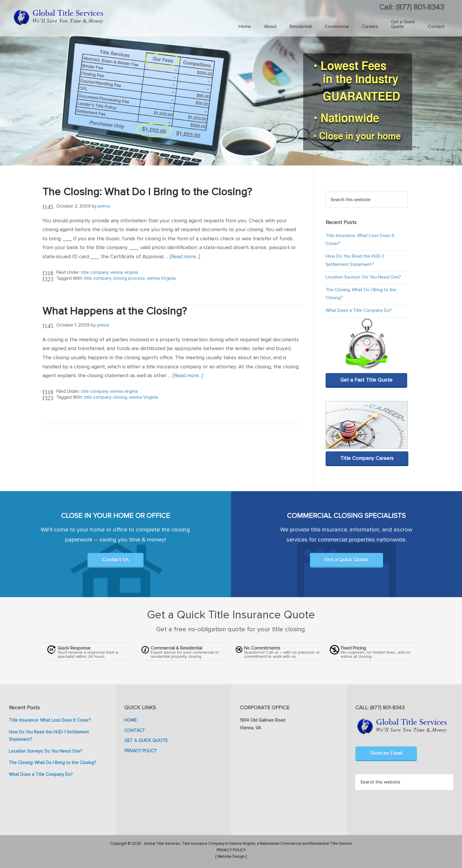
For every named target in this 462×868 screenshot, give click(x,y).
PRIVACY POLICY (141, 751)
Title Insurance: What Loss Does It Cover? (50, 720)
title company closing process (114, 278)
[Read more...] (185, 256)
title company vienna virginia (109, 272)
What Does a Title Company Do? (359, 310)
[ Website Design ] (231, 857)
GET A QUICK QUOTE (146, 741)
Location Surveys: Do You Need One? (363, 277)
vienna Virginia (161, 278)
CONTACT (135, 730)
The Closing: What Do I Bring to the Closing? (147, 192)
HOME (131, 720)
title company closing (105, 397)
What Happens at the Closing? (115, 311)
